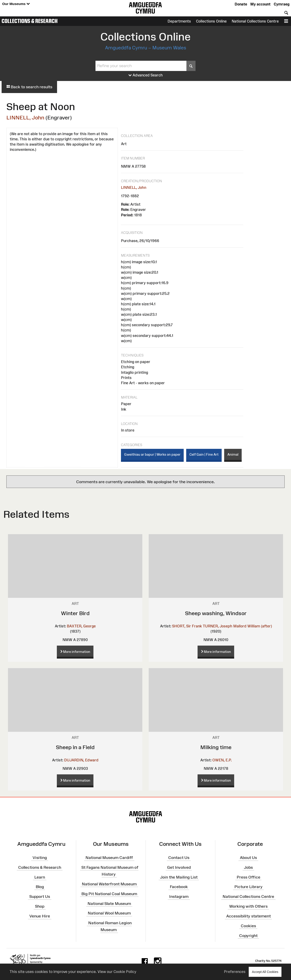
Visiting (40, 858)
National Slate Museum (109, 903)
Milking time (216, 747)
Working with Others (248, 906)
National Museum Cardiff (109, 858)
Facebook (179, 887)
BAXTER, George (81, 626)
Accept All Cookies (265, 972)
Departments (179, 21)
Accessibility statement (248, 916)
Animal (233, 454)
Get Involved (179, 867)
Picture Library (248, 887)
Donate (241, 4)
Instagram (179, 897)
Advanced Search (146, 75)
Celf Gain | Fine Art (204, 454)
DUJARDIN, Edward (81, 760)
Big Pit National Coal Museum (109, 894)
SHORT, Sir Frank (187, 626)
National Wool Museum (109, 913)
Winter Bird (75, 613)
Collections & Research (30, 21)
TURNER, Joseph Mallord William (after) (237, 626)
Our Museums (16, 4)
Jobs (248, 867)
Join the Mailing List (179, 877)
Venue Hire (40, 916)
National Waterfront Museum (109, 884)
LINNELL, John (25, 117)
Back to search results (29, 87)
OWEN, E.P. (222, 760)
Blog (40, 887)
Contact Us (179, 858)
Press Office (248, 877)
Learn (40, 877)
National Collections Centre (255, 21)
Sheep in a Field (75, 747)
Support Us (40, 897)
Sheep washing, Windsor (216, 613)
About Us (248, 858)
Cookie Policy (125, 972)
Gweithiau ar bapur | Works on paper (152, 454)
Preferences (235, 972)
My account (260, 4)
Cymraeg (282, 4)
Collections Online (211, 21)
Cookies (248, 926)
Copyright (248, 935)
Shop (40, 906)
